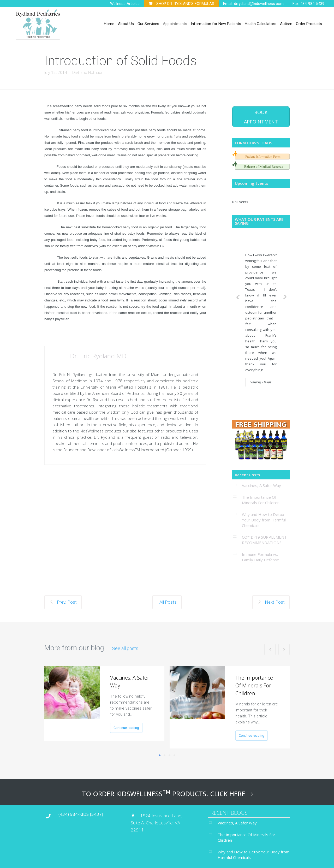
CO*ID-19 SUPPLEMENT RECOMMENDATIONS (264, 538)
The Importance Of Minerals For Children (261, 498)
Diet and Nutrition (88, 72)
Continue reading (126, 726)
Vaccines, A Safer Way (261, 484)
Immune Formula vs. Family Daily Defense (261, 555)
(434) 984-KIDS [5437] (81, 813)
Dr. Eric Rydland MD (98, 356)
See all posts (125, 647)
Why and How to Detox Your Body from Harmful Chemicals (264, 518)
